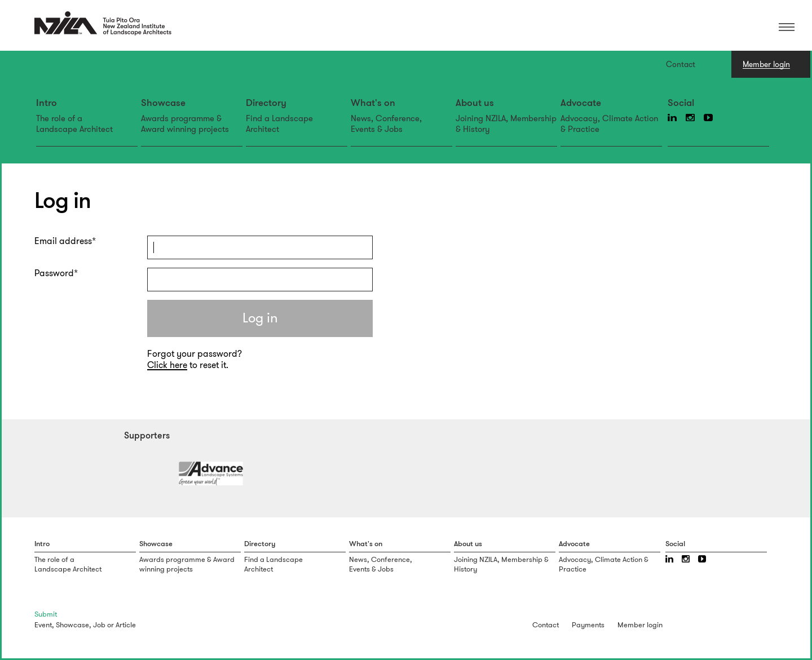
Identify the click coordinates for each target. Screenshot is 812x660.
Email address (63, 241)
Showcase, (74, 625)
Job (99, 625)
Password (54, 273)
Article (126, 625)
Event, (44, 625)
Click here (167, 365)
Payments (588, 625)
